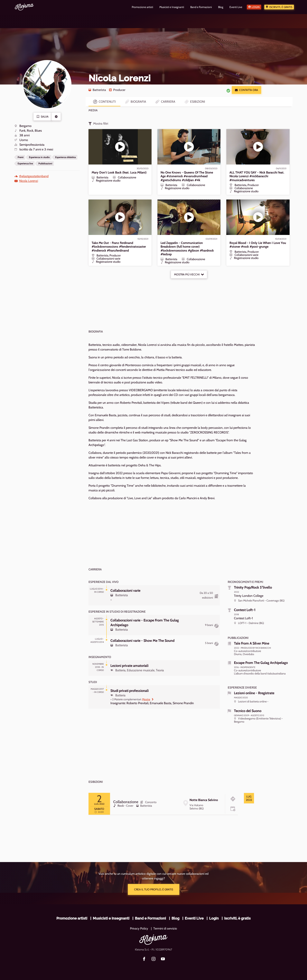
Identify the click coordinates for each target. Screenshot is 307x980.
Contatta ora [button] (247, 90)
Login (256, 7)
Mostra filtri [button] (98, 124)
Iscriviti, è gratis (281, 7)
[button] (56, 117)
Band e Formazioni (150, 918)
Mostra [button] (148, 699)
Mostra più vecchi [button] (189, 274)
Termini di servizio (165, 928)
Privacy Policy (139, 928)
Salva (43, 117)
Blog (175, 918)
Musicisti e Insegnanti (111, 918)
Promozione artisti (72, 918)
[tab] (249, 798)
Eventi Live (194, 918)
